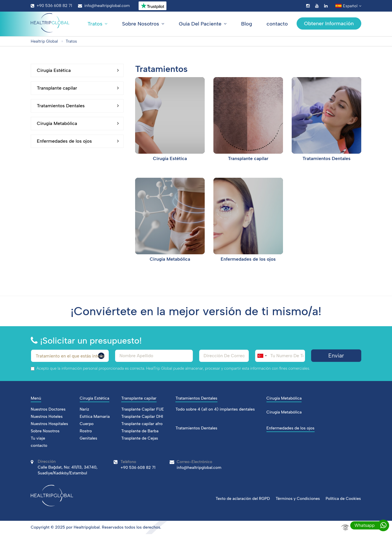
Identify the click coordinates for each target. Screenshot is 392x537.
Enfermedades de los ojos (78, 141)
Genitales (89, 438)
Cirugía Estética (78, 70)
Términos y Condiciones (297, 498)
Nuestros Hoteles (47, 417)
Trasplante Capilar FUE (143, 409)
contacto (277, 24)
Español (348, 6)
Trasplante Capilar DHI (142, 417)
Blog (247, 24)
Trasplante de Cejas (140, 438)
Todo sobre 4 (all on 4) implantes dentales (215, 409)
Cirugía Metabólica (78, 124)
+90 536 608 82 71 (51, 6)
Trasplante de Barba (140, 431)
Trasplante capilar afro (142, 424)
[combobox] (262, 356)
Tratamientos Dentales (78, 106)
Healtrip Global (45, 41)
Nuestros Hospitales (49, 424)
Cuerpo (87, 424)
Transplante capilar (78, 88)
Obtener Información (329, 23)
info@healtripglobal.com (104, 6)
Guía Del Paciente (203, 24)
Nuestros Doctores (48, 409)
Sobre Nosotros (143, 24)
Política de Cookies (343, 498)
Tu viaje (38, 438)
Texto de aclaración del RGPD (241, 498)
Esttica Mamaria (95, 417)
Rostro (86, 431)
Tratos (98, 24)
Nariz (85, 409)
